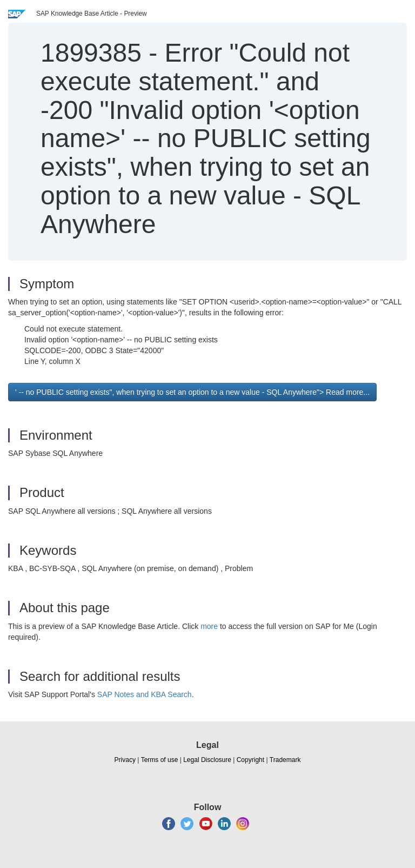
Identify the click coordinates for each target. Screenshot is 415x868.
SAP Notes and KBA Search (145, 694)
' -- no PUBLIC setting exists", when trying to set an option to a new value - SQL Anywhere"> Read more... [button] (192, 392)
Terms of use (160, 760)
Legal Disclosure (207, 760)
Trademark (285, 760)
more (209, 626)
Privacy (125, 760)
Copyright (250, 760)
